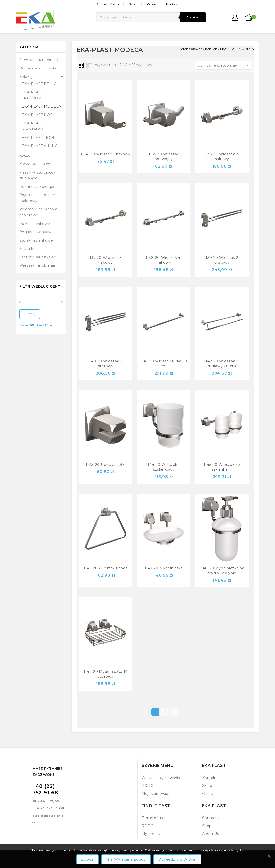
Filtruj (30, 314)
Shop (207, 826)
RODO (148, 786)
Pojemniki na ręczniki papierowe (38, 212)
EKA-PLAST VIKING (40, 146)
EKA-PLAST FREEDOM (32, 95)
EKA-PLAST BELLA (39, 84)
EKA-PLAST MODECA (41, 106)
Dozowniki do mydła (38, 68)
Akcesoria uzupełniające (41, 60)
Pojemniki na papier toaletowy (37, 198)
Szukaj (193, 17)
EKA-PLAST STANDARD (32, 126)
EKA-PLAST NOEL (38, 115)
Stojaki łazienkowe (36, 240)
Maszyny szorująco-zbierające (37, 175)
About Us (211, 834)
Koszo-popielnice (35, 164)
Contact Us (212, 818)
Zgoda (88, 859)
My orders (151, 834)
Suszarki (27, 249)
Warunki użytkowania (161, 778)
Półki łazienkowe (35, 224)
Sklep (133, 4)
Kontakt (172, 4)
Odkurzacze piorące (37, 187)
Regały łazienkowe (37, 232)
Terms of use (153, 818)
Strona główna (108, 4)
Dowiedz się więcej (177, 859)
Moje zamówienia (158, 794)
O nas (152, 4)
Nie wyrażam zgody (126, 859)
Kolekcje (27, 77)
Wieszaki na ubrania (37, 265)
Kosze (25, 156)
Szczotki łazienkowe (38, 257)
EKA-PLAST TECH (38, 138)
